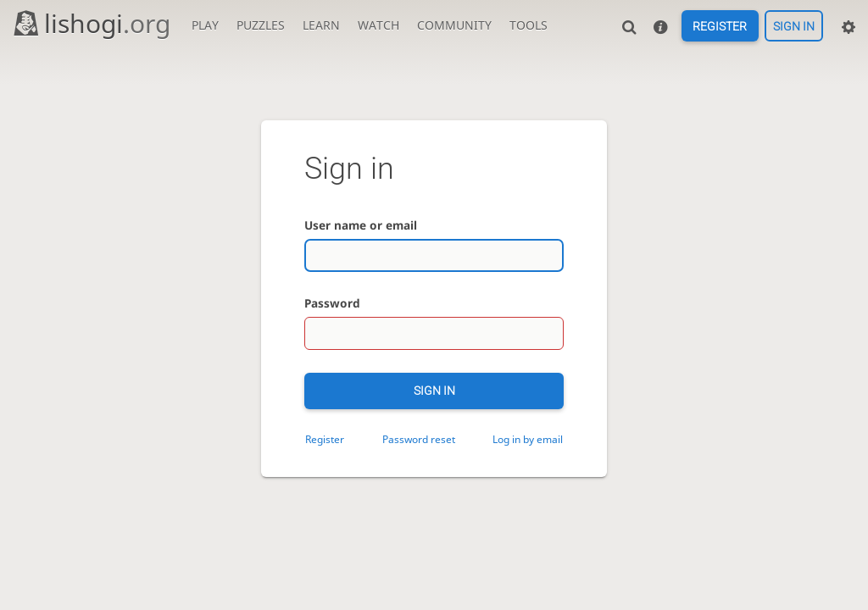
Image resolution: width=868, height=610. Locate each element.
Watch (378, 25)
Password (332, 303)
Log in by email (528, 439)
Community (454, 25)
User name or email (361, 225)
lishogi (91, 23)
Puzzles (261, 25)
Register (720, 26)
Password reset (419, 439)
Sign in (794, 26)
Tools (529, 25)
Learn (321, 25)
